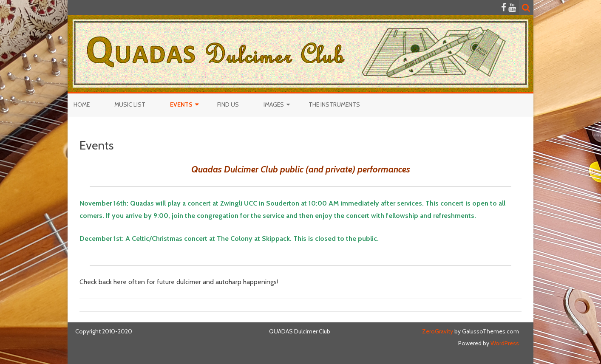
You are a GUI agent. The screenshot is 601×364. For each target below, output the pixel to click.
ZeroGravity (438, 331)
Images (274, 104)
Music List (130, 104)
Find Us (228, 104)
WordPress (504, 343)
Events (181, 104)
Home (82, 104)
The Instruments (334, 104)
